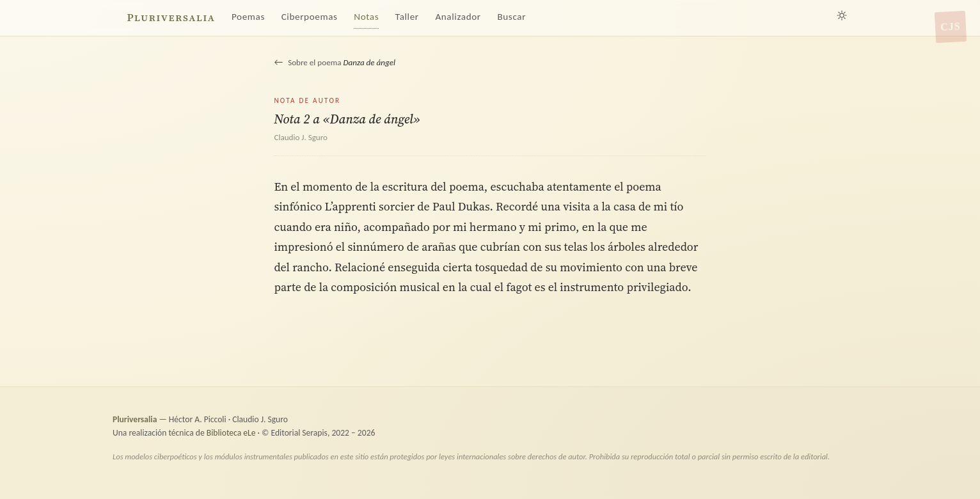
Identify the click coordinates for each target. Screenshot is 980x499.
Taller (407, 17)
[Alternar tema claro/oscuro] (842, 15)
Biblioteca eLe (231, 433)
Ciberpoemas (310, 17)
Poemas (248, 17)
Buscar (511, 17)
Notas (366, 17)
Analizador (458, 17)
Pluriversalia (171, 18)
